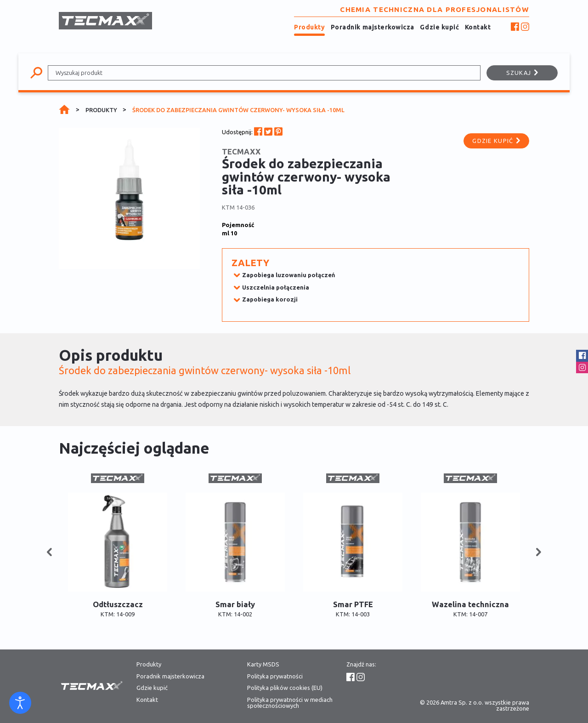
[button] (49, 553)
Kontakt (478, 27)
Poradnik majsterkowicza (373, 27)
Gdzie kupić (439, 27)
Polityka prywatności (275, 676)
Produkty (309, 27)
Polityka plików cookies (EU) (285, 688)
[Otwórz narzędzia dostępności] (20, 703)
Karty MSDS (263, 664)
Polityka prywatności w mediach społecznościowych (290, 703)
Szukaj (522, 73)
